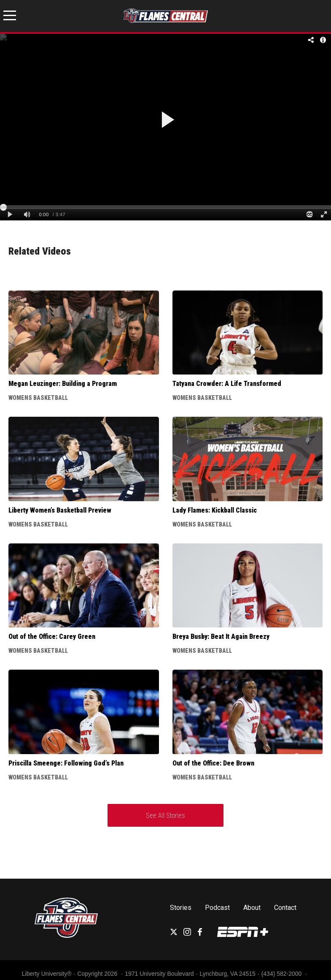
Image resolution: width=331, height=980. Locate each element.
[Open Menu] (10, 17)
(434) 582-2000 (283, 974)
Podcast (217, 908)
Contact (285, 908)
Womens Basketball (38, 398)
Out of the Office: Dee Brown (213, 763)
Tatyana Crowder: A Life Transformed (227, 384)
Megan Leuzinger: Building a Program (63, 384)
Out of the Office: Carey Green (52, 637)
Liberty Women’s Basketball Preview (60, 510)
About (252, 908)
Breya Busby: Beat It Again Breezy (221, 637)
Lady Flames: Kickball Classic (215, 510)
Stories (181, 908)
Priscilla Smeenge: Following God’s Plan (66, 763)
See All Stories (165, 816)
